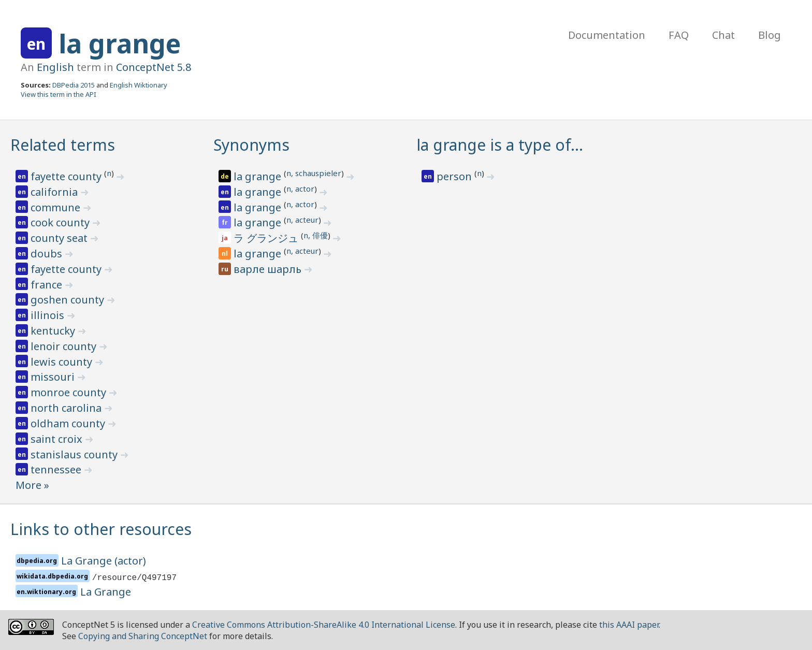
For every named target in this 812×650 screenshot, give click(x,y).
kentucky (54, 331)
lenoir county (65, 346)
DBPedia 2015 (74, 85)
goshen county (69, 300)
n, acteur (302, 220)
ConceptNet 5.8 (154, 67)
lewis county (63, 362)
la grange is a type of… (500, 145)
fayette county (67, 176)
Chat (723, 35)
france (48, 285)
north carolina (67, 408)
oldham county (69, 423)
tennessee (57, 470)
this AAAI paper (629, 625)
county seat (60, 238)
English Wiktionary (139, 85)
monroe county (70, 392)
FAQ (679, 35)
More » (32, 485)
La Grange (106, 592)
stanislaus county (75, 454)
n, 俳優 (316, 235)
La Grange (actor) (104, 561)
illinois (49, 315)
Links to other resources (101, 529)
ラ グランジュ (267, 238)
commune (57, 207)
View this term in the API (59, 94)
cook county (61, 222)
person (455, 176)
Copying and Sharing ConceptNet (143, 636)
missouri (54, 377)
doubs (48, 254)
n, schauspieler (314, 173)
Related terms (63, 145)
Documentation (607, 35)
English (55, 67)
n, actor (300, 189)
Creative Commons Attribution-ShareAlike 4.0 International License (324, 625)
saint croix (58, 439)
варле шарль (269, 269)
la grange (120, 44)
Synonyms (251, 145)
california (55, 192)
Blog (770, 35)
